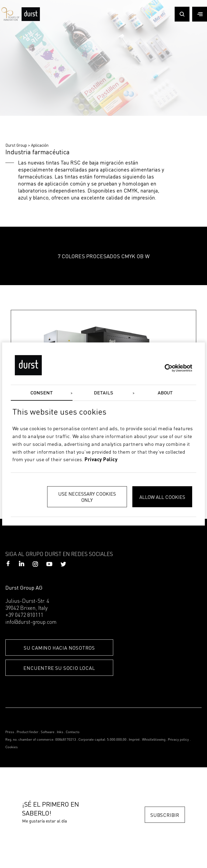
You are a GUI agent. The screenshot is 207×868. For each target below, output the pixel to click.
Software (48, 732)
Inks (60, 732)
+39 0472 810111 (24, 615)
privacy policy (101, 460)
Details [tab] (104, 393)
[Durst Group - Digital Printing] (31, 19)
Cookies (12, 747)
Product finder (27, 732)
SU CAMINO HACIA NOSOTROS (59, 648)
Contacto (73, 732)
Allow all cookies (162, 497)
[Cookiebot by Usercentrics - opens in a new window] (169, 368)
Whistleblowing (154, 740)
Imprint (134, 740)
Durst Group (16, 145)
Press (10, 732)
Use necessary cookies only (87, 497)
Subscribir (165, 815)
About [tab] (165, 393)
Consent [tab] (42, 393)
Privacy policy (178, 740)
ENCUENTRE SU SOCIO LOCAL (59, 668)
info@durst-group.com (31, 622)
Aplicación (40, 145)
